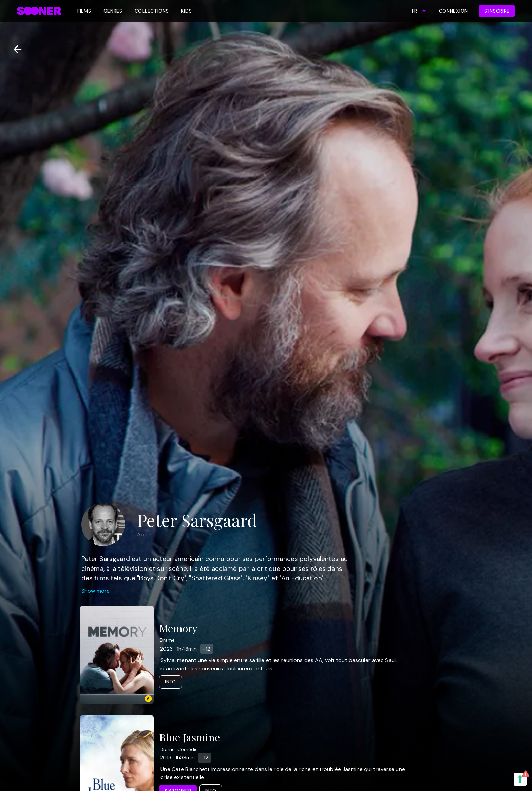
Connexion (453, 11)
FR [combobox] (414, 11)
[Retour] (15, 49)
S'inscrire (497, 11)
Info (170, 682)
